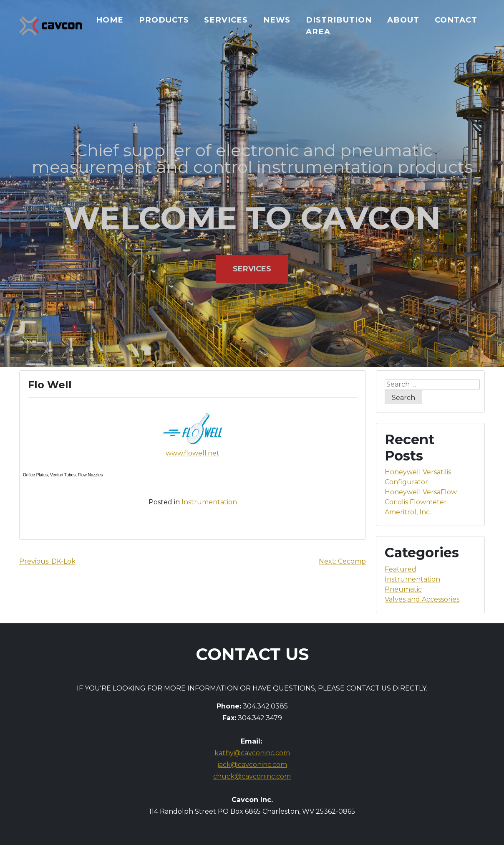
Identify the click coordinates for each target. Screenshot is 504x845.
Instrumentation (209, 502)
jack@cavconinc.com (252, 765)
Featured (401, 569)
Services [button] (252, 269)
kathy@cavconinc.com (252, 753)
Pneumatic (403, 589)
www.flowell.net (193, 453)
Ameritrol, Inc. (408, 512)
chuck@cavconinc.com (252, 776)
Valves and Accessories (422, 599)
